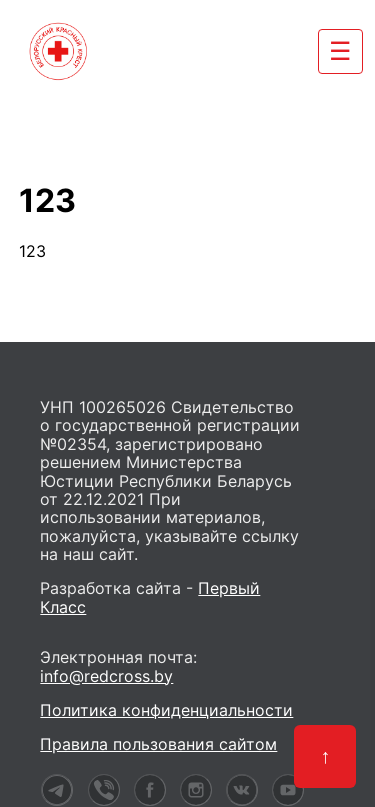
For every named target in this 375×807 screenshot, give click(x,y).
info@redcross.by (106, 676)
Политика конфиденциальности (166, 710)
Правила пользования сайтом (158, 744)
